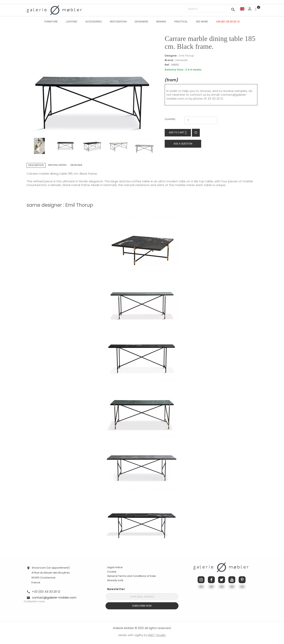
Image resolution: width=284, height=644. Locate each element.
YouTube (232, 580)
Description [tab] (36, 165)
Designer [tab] (76, 165)
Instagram (201, 580)
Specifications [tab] (57, 165)
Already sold (115, 580)
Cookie (112, 572)
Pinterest (242, 580)
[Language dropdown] (242, 9)
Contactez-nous (34, 601)
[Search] (211, 9)
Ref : (168, 65)
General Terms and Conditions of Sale (131, 576)
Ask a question (183, 144)
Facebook (211, 580)
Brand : (170, 60)
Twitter (222, 580)
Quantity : (171, 119)
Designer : (171, 56)
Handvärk (182, 60)
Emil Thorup (186, 56)
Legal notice (115, 567)
